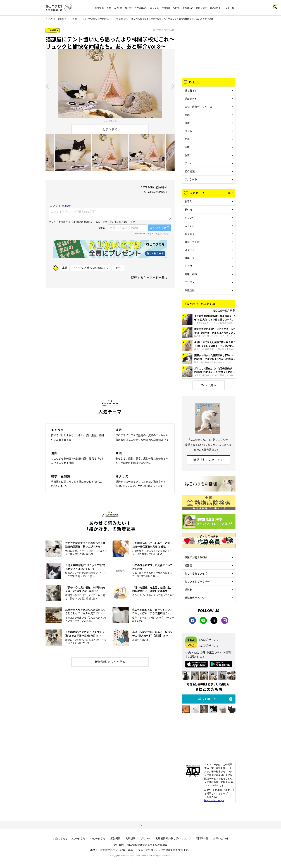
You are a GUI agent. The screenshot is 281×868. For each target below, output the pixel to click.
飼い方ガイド (216, 8)
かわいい (190, 217)
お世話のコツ (141, 8)
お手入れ (190, 201)
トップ (49, 19)
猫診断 (188, 589)
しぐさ (188, 266)
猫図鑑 (176, 8)
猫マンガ (118, 8)
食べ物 (128, 8)
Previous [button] (47, 86)
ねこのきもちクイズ (196, 573)
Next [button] (173, 86)
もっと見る (209, 385)
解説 (187, 155)
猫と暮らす (191, 90)
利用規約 (130, 838)
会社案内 (119, 845)
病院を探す (201, 8)
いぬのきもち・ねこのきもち (69, 838)
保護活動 (190, 290)
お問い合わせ (221, 838)
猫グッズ (190, 250)
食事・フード (192, 258)
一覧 (228, 193)
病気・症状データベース (198, 107)
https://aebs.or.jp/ (214, 800)
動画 (187, 139)
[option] (110, 86)
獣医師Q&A (188, 8)
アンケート (191, 179)
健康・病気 (191, 274)
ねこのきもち (110, 121)
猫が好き (62, 19)
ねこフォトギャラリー (197, 581)
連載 (109, 8)
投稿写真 (166, 8)
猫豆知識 (99, 8)
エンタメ (154, 8)
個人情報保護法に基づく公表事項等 (147, 845)
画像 (187, 147)
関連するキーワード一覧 (148, 277)
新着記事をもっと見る (110, 662)
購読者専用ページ (195, 598)
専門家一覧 (202, 838)
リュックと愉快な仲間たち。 (96, 19)
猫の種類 (190, 171)
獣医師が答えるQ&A (196, 557)
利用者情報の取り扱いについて (173, 838)
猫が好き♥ (190, 99)
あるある (190, 234)
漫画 (187, 123)
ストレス (190, 226)
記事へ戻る (110, 129)
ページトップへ (140, 825)
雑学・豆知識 (192, 242)
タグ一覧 (230, 8)
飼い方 (188, 209)
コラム (118, 268)
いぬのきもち (98, 838)
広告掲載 (115, 838)
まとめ (188, 163)
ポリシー (146, 838)
